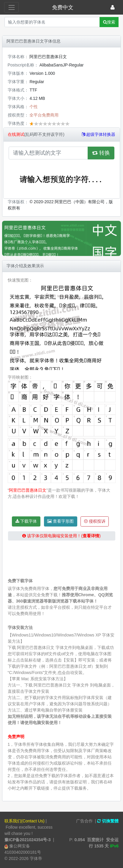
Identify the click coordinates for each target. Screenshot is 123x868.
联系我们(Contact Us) (25, 821)
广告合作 (84, 821)
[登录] (113, 7)
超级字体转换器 (99, 134)
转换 (101, 153)
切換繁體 (108, 821)
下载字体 (26, 521)
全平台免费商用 (44, 115)
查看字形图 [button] (60, 521)
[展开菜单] (11, 7)
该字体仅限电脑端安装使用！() (64, 536)
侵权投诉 (95, 521)
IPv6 (114, 846)
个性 (34, 107)
